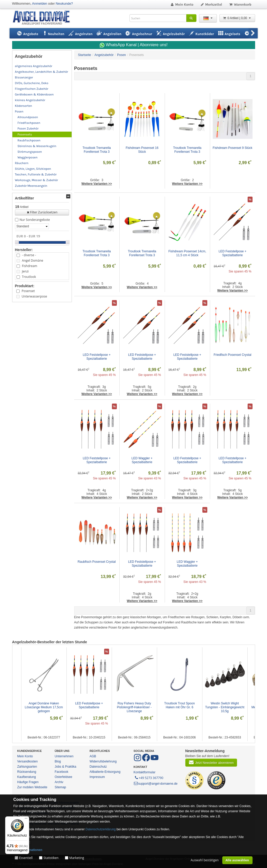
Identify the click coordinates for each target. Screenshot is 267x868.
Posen (19, 111)
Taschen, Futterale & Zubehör (36, 174)
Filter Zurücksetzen (42, 212)
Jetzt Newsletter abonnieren (211, 762)
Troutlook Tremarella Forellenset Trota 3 (97, 150)
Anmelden (40, 3)
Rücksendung (27, 772)
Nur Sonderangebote (35, 220)
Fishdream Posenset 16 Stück (142, 150)
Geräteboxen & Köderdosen (34, 94)
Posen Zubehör (28, 128)
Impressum (97, 777)
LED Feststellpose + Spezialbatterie (233, 253)
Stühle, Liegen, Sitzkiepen (33, 169)
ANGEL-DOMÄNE (44, 18)
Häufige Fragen (28, 782)
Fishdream (30, 266)
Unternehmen (64, 756)
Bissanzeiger (24, 77)
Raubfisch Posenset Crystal (97, 562)
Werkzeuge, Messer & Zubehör (37, 180)
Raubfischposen (29, 140)
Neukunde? (64, 3)
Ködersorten (24, 106)
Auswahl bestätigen (205, 860)
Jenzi (25, 271)
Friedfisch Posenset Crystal (232, 355)
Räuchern (22, 163)
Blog (58, 761)
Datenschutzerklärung (101, 829)
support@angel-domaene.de (156, 784)
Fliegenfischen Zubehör (32, 89)
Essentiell (26, 858)
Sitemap (60, 787)
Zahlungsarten (27, 767)
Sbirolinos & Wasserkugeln (37, 146)
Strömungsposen (30, 152)
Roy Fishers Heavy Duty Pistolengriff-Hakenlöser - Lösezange (135, 707)
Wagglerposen (28, 157)
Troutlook (29, 277)
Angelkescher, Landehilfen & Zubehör (42, 72)
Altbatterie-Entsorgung (105, 772)
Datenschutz (98, 767)
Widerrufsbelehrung (103, 761)
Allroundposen (28, 117)
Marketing (77, 858)
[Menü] (26, 819)
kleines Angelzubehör (30, 100)
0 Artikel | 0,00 (237, 18)
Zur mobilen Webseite (32, 787)
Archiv (59, 782)
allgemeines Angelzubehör (34, 66)
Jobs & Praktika (66, 767)
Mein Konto (182, 5)
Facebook (62, 772)
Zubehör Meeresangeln (31, 186)
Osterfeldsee (64, 777)
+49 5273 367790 (149, 777)
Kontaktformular (145, 772)
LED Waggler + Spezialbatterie (143, 460)
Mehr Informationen (28, 850)
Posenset (28, 291)
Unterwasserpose (34, 296)
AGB (93, 756)
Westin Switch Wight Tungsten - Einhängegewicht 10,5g (225, 707)
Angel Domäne (33, 260)
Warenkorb (240, 5)
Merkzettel (211, 5)
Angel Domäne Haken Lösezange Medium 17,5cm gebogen (44, 707)
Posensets (25, 134)
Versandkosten (28, 761)
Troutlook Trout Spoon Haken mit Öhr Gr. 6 (180, 705)
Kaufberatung (27, 777)
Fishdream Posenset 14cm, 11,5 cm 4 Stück (188, 253)
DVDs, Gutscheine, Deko (32, 83)
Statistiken (51, 858)
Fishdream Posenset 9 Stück (232, 148)
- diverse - (29, 255)
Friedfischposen (29, 123)
